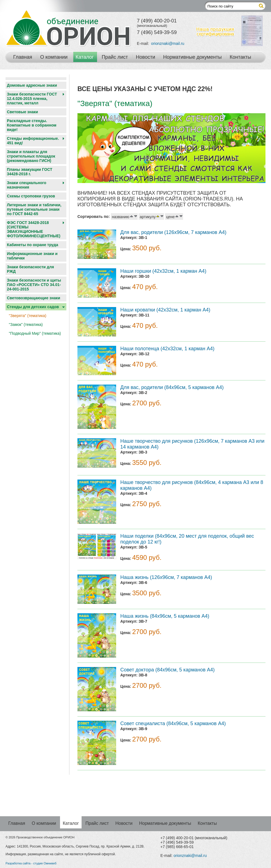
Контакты (241, 57)
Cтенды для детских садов (33, 307)
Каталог (84, 57)
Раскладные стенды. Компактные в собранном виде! (32, 125)
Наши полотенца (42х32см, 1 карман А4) (167, 349)
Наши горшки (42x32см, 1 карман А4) (163, 271)
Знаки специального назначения (27, 185)
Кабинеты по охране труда (32, 245)
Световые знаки (22, 112)
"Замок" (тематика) (26, 324)
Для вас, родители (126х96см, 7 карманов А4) (173, 232)
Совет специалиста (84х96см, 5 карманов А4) (173, 723)
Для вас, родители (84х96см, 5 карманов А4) (172, 387)
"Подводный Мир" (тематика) (35, 333)
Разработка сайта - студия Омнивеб (31, 863)
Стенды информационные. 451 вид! (33, 141)
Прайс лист (115, 57)
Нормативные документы (192, 57)
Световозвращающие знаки (34, 298)
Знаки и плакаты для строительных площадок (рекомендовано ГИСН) (31, 156)
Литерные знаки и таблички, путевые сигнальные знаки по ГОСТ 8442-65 (34, 209)
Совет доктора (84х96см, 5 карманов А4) (167, 670)
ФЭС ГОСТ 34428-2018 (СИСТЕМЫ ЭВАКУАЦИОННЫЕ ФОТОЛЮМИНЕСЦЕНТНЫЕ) (34, 229)
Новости (145, 57)
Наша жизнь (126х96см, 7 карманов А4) (166, 577)
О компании (54, 57)
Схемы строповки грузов (31, 196)
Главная (23, 57)
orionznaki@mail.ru (168, 43)
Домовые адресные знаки (32, 85)
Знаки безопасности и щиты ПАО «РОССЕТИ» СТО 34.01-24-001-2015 (34, 285)
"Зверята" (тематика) (28, 316)
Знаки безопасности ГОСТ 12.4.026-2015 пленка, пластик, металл (32, 99)
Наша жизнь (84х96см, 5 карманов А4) (165, 616)
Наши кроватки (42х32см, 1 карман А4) (165, 310)
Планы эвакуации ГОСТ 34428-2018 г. (30, 172)
